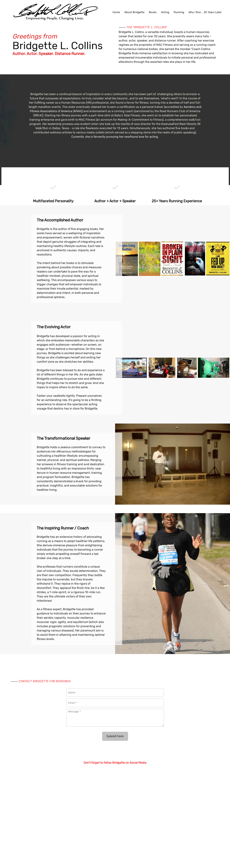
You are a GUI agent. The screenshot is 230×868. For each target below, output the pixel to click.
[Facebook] (112, 769)
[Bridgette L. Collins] (55, 12)
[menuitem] (116, 12)
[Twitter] (119, 769)
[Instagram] (126, 769)
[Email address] (104, 769)
